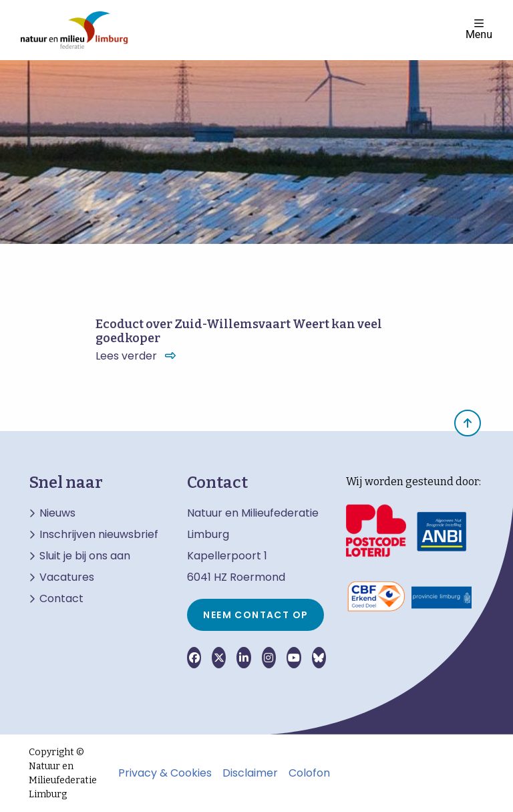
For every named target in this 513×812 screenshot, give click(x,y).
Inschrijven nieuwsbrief (99, 535)
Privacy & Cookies (165, 773)
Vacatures (67, 577)
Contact (61, 599)
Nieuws (57, 513)
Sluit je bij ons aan (85, 556)
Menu (479, 29)
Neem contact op (255, 615)
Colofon (309, 773)
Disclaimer (250, 773)
